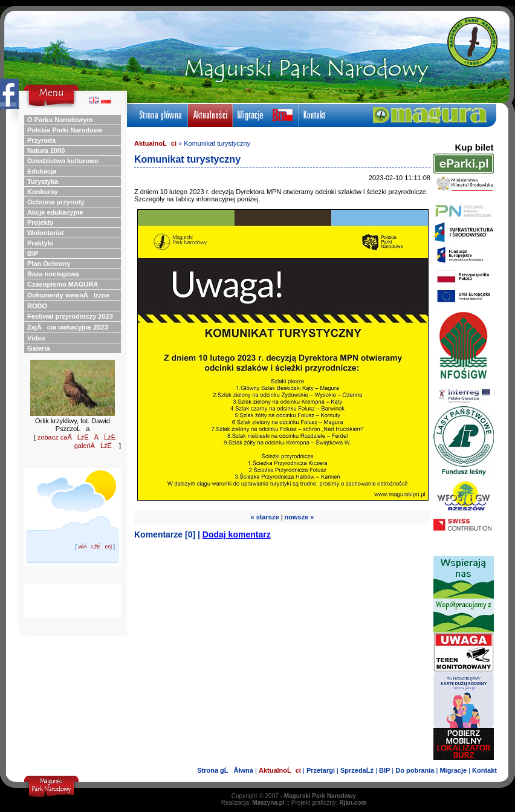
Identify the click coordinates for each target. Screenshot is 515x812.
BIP (384, 770)
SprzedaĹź (357, 770)
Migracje (453, 770)
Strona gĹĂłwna (225, 770)
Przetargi (321, 770)
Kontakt (484, 770)
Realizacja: (253, 803)
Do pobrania (415, 770)
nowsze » (300, 517)
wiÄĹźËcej (95, 547)
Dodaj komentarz (237, 534)
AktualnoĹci (155, 143)
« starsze (265, 517)
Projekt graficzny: (329, 803)
